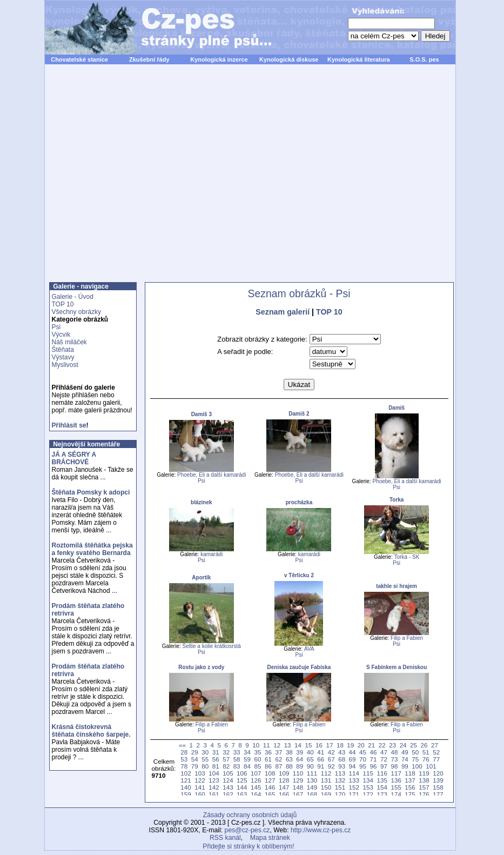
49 (405, 752)
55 (205, 759)
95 (363, 766)
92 (331, 766)
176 (424, 794)
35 (258, 752)
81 (216, 766)
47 (384, 752)
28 (184, 752)
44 (352, 752)
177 (438, 794)
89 (300, 766)
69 (352, 759)
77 (436, 759)
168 (312, 794)
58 (237, 759)
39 (300, 752)
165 (270, 794)
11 (267, 745)
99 (405, 766)
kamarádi (211, 554)
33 (237, 752)
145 (256, 787)
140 (186, 787)
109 (284, 773)
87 (278, 766)
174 (396, 794)
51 (426, 752)
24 (403, 745)
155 (396, 787)
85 (258, 766)
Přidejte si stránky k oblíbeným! (248, 846)
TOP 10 (63, 304)
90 (310, 766)
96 (374, 766)
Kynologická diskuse (289, 59)
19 (350, 745)
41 (321, 752)
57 (226, 759)
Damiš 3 (201, 414)
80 (205, 766)
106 (242, 773)
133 (354, 780)
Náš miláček (69, 342)
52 (436, 752)
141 (200, 787)
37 (278, 752)
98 (394, 766)
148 (298, 787)
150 (326, 787)
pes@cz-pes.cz (247, 830)
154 (382, 787)
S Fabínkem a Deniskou (397, 667)
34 (247, 752)
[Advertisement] (101, 179)
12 (277, 745)
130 (312, 780)
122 (200, 780)
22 (382, 745)
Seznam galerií (283, 312)
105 (228, 773)
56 (216, 759)
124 (228, 780)
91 (321, 766)
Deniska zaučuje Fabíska (299, 667)
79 (195, 766)
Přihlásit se (69, 425)
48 (394, 752)
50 (415, 752)
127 (270, 780)
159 (186, 794)
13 (288, 745)
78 (184, 766)
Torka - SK (407, 557)
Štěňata (63, 350)
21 (371, 745)
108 (270, 773)
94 (352, 766)
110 (298, 773)
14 (298, 745)
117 (396, 773)
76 (426, 759)
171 (354, 794)
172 (368, 794)
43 (342, 752)
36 (268, 752)
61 (268, 759)
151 (340, 787)
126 (256, 780)
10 (256, 745)
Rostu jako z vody (201, 667)
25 (414, 745)
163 (242, 794)
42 (331, 752)
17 (329, 745)
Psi (56, 327)
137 (410, 780)
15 (309, 745)
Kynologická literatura (359, 59)
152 (354, 787)
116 (382, 773)
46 (374, 752)
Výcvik (61, 335)
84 (247, 766)
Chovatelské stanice (79, 59)
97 (384, 766)
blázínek (201, 502)
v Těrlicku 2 (299, 575)
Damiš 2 (299, 414)
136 (396, 780)
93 (342, 766)
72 (384, 759)
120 (438, 773)
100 (417, 766)
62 (278, 759)
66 (321, 759)
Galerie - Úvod (73, 297)
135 (382, 780)
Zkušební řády (149, 59)
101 (431, 766)
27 (435, 745)
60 (258, 759)
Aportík (201, 577)
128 (284, 780)
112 (326, 773)
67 (331, 759)
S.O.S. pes (424, 59)
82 (226, 766)
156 (410, 787)
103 (200, 773)
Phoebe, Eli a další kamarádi (211, 475)
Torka (397, 500)
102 (186, 773)
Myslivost (65, 365)
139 (438, 780)
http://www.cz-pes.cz (321, 830)
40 (310, 752)
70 (363, 759)
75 (415, 759)
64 (300, 759)
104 (214, 773)
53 (184, 759)
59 (247, 759)
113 (340, 773)
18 (340, 745)
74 (405, 759)
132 (340, 780)
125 (242, 780)
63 (289, 759)
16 (319, 745)
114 (354, 773)
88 (289, 766)
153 (368, 787)
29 (195, 752)
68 (342, 759)
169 (326, 794)
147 (284, 787)
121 (186, 780)
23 (392, 745)
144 (242, 787)
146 (270, 787)
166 (284, 794)
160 (200, 794)
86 (268, 766)
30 (205, 752)
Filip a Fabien (407, 638)
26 (424, 745)
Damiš (397, 408)
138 (424, 780)
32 (226, 752)
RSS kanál (225, 838)
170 (340, 794)
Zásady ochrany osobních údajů (250, 815)
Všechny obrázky (76, 312)
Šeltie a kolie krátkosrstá (212, 646)
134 (368, 780)
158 (438, 787)
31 (216, 752)
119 (424, 773)
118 (410, 773)
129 (298, 780)
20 (361, 745)
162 (228, 794)
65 (310, 759)
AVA (309, 649)
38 (289, 752)
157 (424, 787)
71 (374, 759)
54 (195, 759)
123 (214, 780)
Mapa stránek (270, 838)
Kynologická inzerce (219, 59)
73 (394, 759)
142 (214, 787)
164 (256, 794)
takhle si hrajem (397, 586)
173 (382, 794)
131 (326, 780)
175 (410, 794)
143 (228, 787)
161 (214, 794)
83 (237, 766)
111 (312, 773)
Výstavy (63, 357)
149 (312, 787)
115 (368, 773)
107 (256, 773)
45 (363, 752)
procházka (299, 502)
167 (298, 794)
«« (182, 745)
